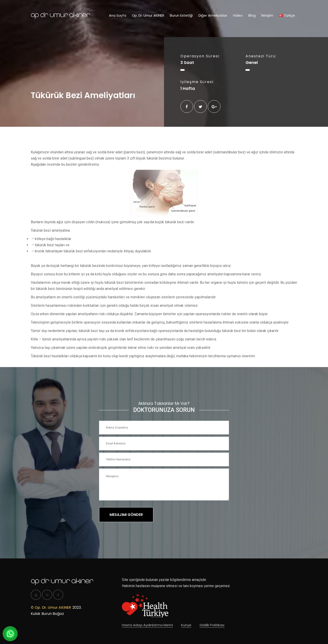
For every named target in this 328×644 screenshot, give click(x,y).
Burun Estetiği (181, 15)
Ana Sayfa (118, 15)
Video (238, 15)
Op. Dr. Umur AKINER (148, 15)
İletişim (267, 15)
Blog (252, 15)
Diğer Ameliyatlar (213, 15)
